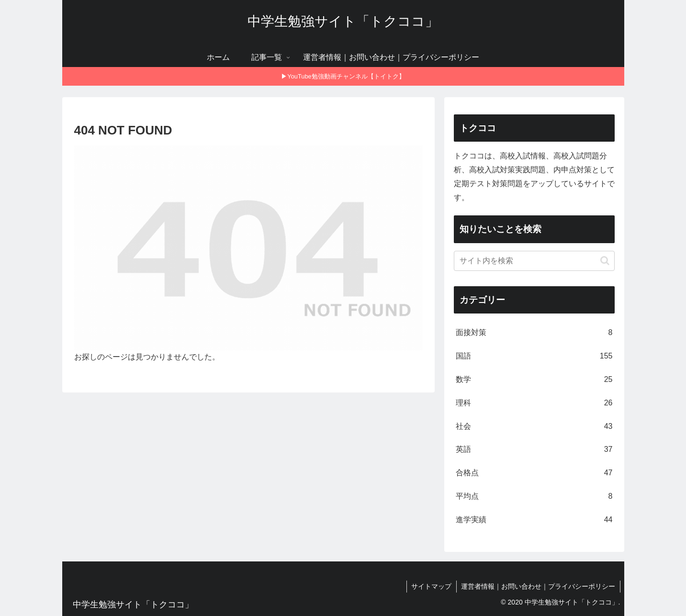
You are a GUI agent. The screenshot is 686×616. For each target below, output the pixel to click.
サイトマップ (431, 586)
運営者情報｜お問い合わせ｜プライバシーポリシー (538, 586)
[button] (605, 261)
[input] (534, 261)
